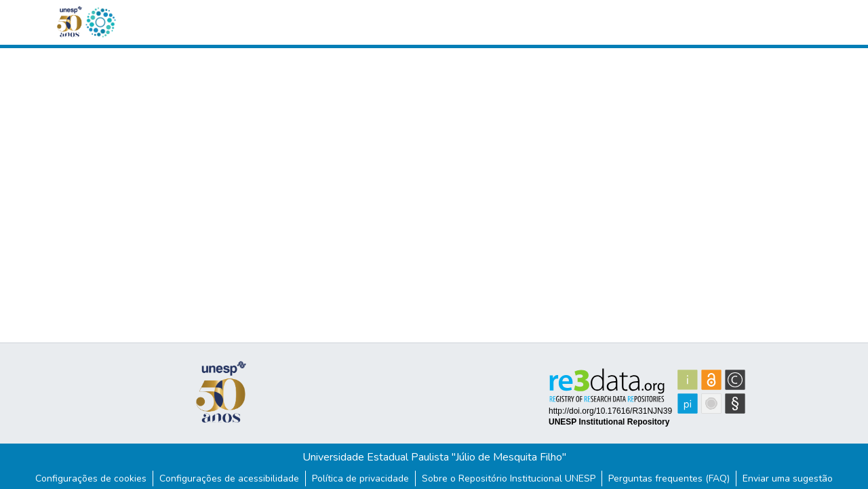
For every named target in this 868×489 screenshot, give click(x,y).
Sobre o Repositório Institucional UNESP (509, 478)
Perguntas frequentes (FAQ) (669, 478)
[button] (100, 22)
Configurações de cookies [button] (91, 478)
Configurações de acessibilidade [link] (229, 478)
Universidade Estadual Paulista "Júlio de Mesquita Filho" (434, 457)
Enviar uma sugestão (788, 478)
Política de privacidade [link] (360, 478)
